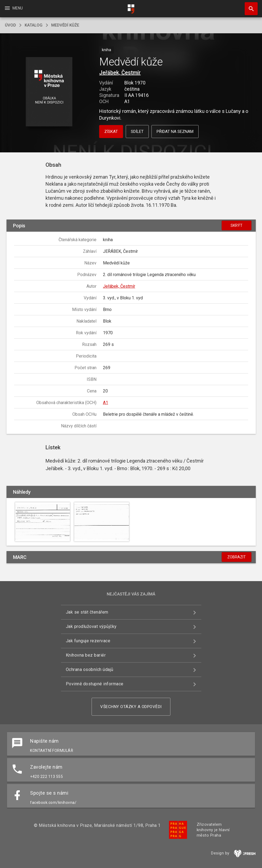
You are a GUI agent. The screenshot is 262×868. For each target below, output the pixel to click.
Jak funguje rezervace (88, 641)
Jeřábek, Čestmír (120, 73)
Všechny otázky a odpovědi (131, 707)
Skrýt (237, 225)
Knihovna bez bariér (86, 655)
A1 (106, 403)
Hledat (249, 6)
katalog (34, 25)
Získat (111, 132)
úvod (10, 25)
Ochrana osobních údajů (90, 669)
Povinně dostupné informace (95, 684)
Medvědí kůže (65, 25)
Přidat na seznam (175, 132)
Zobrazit (237, 557)
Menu (13, 8)
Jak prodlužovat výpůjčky (91, 626)
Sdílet (137, 132)
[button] (49, 92)
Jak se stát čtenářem (87, 612)
